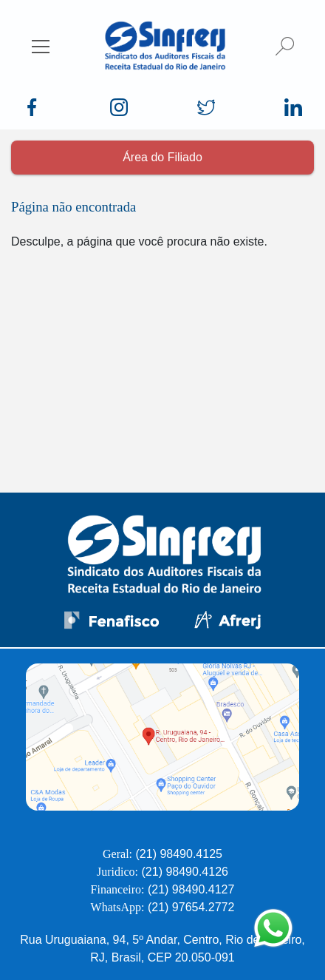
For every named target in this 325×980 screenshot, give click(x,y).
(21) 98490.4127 (191, 889)
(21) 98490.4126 (185, 872)
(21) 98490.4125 (179, 854)
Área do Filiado (162, 157)
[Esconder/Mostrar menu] (41, 46)
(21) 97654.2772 (191, 907)
